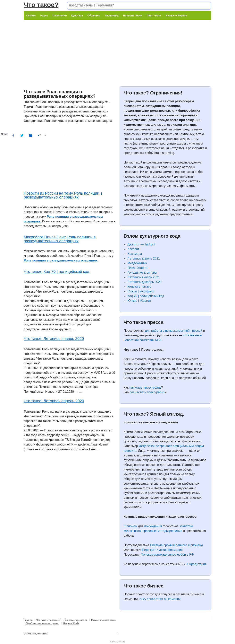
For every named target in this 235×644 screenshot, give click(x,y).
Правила (28, 620)
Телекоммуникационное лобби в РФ (167, 555)
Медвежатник (137, 263)
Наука (44, 16)
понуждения (153, 526)
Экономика (112, 16)
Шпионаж (130, 526)
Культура (77, 16)
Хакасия (134, 249)
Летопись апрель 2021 (144, 258)
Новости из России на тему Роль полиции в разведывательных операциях (63, 195)
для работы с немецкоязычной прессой (174, 331)
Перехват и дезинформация (162, 550)
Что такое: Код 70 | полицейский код (57, 271)
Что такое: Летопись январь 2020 (54, 339)
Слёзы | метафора (141, 291)
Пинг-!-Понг (154, 16)
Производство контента (76, 620)
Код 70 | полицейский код (146, 296)
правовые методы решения (162, 531)
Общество (94, 16)
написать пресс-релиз (145, 388)
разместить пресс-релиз (147, 392)
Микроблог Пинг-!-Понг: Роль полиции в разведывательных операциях (60, 239)
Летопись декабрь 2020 (145, 282)
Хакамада (135, 254)
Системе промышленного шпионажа (176, 545)
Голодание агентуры (142, 273)
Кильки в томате (139, 287)
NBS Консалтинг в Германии (160, 599)
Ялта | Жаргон (138, 268)
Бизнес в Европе (176, 16)
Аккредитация (196, 564)
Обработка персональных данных (42, 623)
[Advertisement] (118, 47)
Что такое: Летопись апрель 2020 (54, 401)
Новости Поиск (133, 16)
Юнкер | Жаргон (139, 301)
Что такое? (41, 5)
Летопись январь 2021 (144, 277)
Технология (59, 16)
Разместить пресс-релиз (103, 620)
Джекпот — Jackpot (141, 244)
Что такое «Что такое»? (48, 620)
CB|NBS (31, 16)
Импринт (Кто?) (71, 623)
